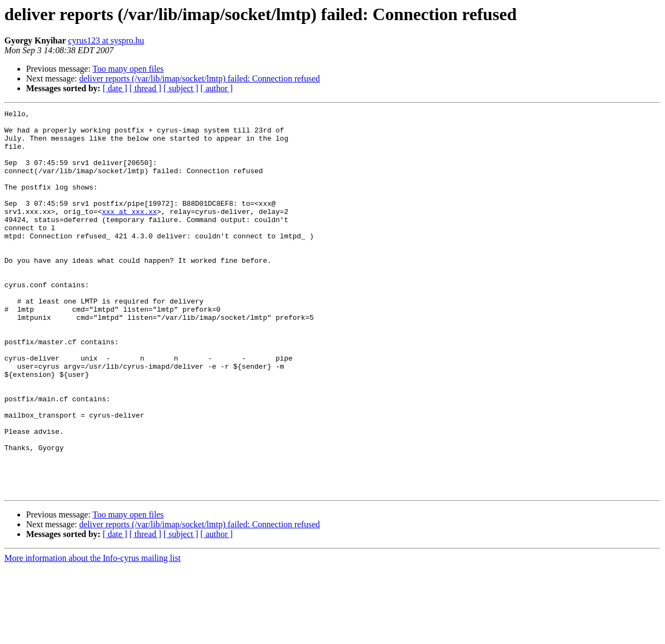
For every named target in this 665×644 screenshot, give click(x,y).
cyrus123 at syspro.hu (106, 40)
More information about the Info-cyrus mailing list (92, 634)
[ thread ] (145, 88)
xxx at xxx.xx (129, 232)
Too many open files (128, 69)
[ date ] (115, 88)
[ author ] (217, 88)
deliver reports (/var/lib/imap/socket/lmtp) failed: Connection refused (200, 78)
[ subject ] (181, 88)
